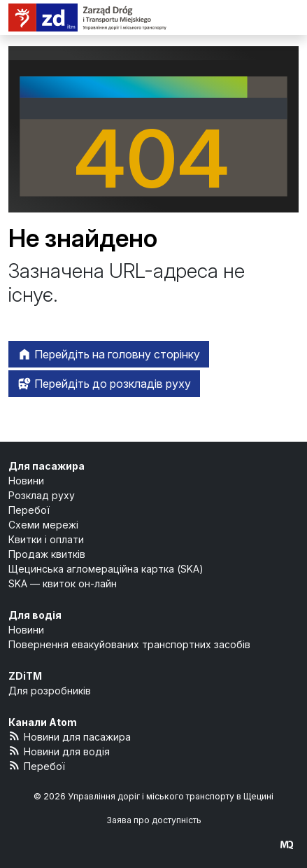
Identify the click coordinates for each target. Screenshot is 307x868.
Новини (26, 481)
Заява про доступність (154, 820)
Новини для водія (59, 751)
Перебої (29, 510)
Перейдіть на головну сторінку (109, 354)
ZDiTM (25, 676)
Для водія (35, 615)
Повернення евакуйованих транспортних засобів (129, 644)
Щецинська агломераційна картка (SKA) (106, 569)
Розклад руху (42, 495)
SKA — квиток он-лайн (63, 583)
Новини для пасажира (70, 736)
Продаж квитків (47, 554)
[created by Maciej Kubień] (287, 845)
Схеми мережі (43, 525)
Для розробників (50, 691)
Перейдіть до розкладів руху (104, 384)
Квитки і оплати (46, 539)
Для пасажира (47, 466)
